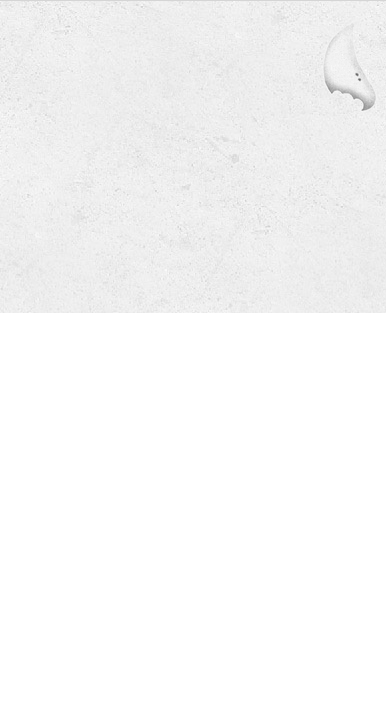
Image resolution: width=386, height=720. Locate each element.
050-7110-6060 (146, 199)
